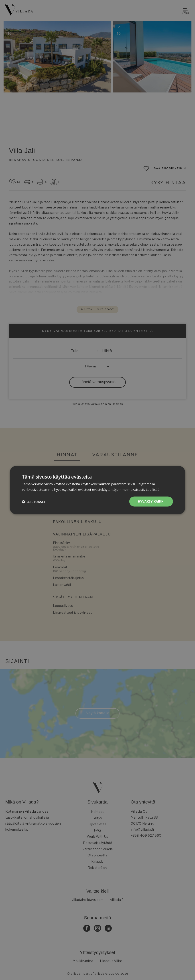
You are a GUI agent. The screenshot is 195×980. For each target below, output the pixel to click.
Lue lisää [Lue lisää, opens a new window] (153, 489)
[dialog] (97, 490)
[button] (34, 501)
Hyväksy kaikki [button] (151, 501)
